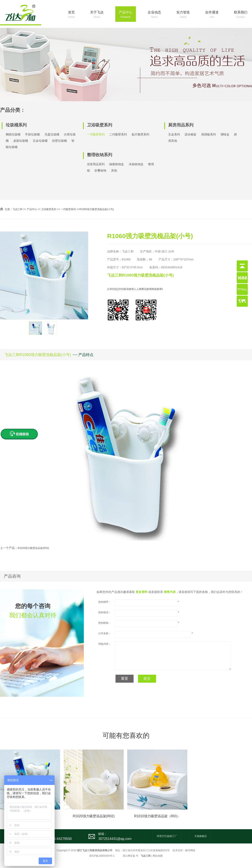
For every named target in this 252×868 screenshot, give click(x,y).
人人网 (138, 289)
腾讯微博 (146, 289)
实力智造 (183, 15)
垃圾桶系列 (16, 125)
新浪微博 (129, 289)
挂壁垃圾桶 (59, 141)
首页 (71, 15)
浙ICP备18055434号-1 (102, 856)
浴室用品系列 (96, 164)
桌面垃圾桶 (21, 141)
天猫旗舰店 (201, 836)
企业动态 (154, 15)
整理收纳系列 (100, 155)
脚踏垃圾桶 (13, 134)
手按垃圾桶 (32, 134)
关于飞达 (97, 15)
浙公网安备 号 (131, 856)
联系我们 (241, 15)
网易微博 (156, 289)
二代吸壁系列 (118, 134)
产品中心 (126, 15)
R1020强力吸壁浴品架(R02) (33, 548)
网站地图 (158, 856)
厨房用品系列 (181, 125)
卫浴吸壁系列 (100, 125)
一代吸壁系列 (96, 134)
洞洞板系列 (209, 134)
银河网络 (190, 850)
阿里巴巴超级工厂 (167, 836)
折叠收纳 (100, 170)
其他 (114, 170)
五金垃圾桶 (40, 141)
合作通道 (212, 15)
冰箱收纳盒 (136, 164)
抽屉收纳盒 (117, 164)
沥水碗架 (190, 134)
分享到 (111, 289)
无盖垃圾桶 (52, 134)
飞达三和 (17, 209)
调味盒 (225, 134)
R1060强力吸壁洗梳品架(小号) (96, 209)
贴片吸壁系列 (140, 134)
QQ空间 (119, 289)
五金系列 (174, 134)
